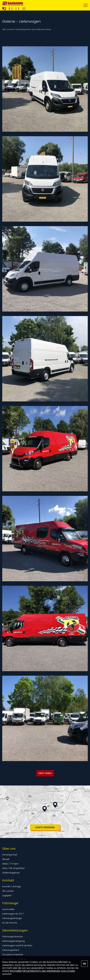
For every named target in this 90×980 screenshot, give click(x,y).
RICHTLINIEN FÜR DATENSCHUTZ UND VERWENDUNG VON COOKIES (43, 971)
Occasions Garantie (13, 955)
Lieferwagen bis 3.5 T (13, 914)
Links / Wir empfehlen (14, 868)
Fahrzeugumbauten (13, 937)
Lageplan (7, 895)
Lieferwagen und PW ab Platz (17, 946)
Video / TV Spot (10, 864)
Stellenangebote (11, 873)
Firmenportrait (10, 855)
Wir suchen (8, 891)
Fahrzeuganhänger (12, 918)
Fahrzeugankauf (11, 950)
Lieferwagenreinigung (13, 941)
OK (84, 964)
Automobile (8, 909)
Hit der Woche (10, 923)
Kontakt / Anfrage (12, 886)
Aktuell (6, 859)
